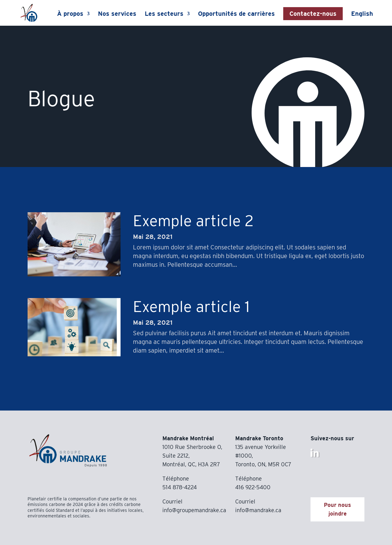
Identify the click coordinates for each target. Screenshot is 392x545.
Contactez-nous (313, 14)
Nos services (117, 14)
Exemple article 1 (191, 306)
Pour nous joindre (337, 509)
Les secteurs (164, 14)
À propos (70, 14)
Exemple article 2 (193, 221)
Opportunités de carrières (237, 14)
